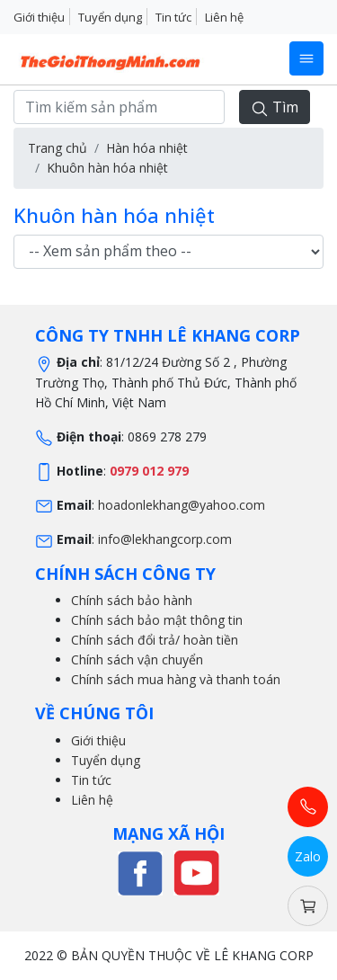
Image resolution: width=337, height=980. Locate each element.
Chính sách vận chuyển (137, 659)
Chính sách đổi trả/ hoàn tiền (155, 640)
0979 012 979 (149, 471)
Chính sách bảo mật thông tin (157, 620)
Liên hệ (224, 17)
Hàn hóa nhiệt (147, 148)
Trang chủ (58, 148)
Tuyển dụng (110, 17)
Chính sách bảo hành (132, 600)
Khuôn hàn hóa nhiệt (107, 168)
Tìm (275, 107)
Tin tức (173, 17)
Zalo (308, 856)
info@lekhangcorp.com (165, 539)
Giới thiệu (39, 17)
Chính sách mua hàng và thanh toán (176, 679)
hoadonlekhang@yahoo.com (182, 505)
